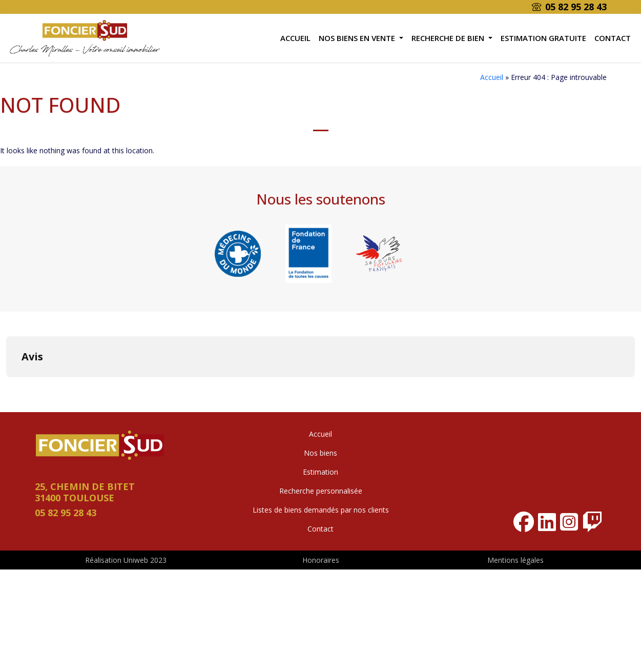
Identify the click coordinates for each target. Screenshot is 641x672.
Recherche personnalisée (321, 491)
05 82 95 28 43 (569, 7)
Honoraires (321, 560)
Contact (613, 38)
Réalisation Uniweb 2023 (126, 560)
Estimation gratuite (543, 38)
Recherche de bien (449, 38)
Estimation (320, 472)
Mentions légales (515, 560)
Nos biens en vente (358, 38)
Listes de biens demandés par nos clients (321, 510)
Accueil (295, 38)
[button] (8, 388)
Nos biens (320, 453)
